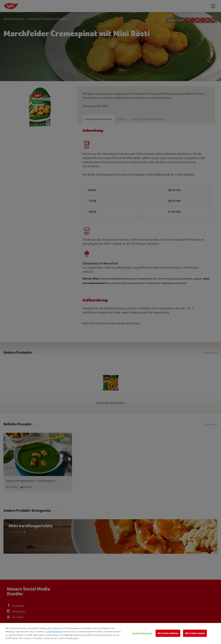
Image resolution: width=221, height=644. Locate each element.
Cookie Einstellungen (142, 633)
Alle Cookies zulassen (195, 633)
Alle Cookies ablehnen (168, 633)
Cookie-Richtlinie (53, 631)
